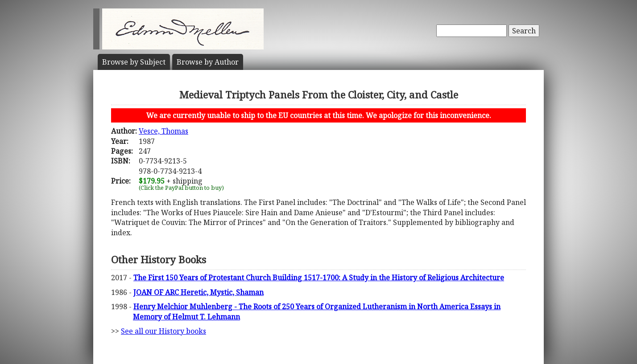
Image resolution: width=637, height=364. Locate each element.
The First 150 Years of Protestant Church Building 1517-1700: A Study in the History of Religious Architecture (319, 278)
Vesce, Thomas (163, 131)
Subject (134, 62)
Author (208, 62)
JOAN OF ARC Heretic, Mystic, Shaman (199, 292)
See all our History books (163, 331)
